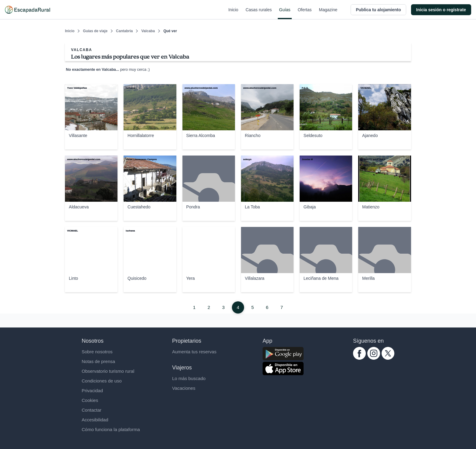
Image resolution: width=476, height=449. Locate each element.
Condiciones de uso (102, 381)
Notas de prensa (98, 361)
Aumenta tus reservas (194, 352)
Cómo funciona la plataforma (111, 429)
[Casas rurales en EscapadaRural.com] (27, 10)
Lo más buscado (189, 378)
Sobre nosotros (97, 352)
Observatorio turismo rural (108, 371)
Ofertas (305, 13)
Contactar (92, 410)
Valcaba (148, 31)
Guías (285, 13)
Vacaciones (184, 388)
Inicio (233, 13)
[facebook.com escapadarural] (359, 358)
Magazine (328, 13)
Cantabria (124, 31)
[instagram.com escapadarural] (374, 358)
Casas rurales (259, 13)
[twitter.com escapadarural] (388, 358)
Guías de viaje (95, 31)
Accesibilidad (95, 420)
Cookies (90, 400)
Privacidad (92, 391)
